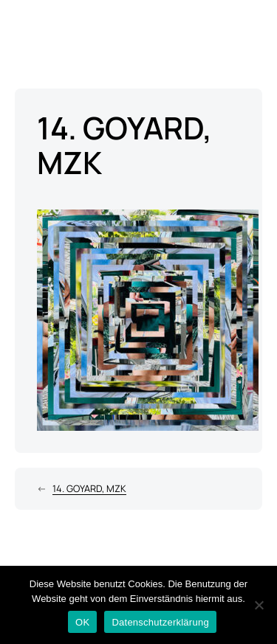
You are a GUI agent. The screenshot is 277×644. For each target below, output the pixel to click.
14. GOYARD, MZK (89, 488)
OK (82, 622)
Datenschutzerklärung (160, 622)
